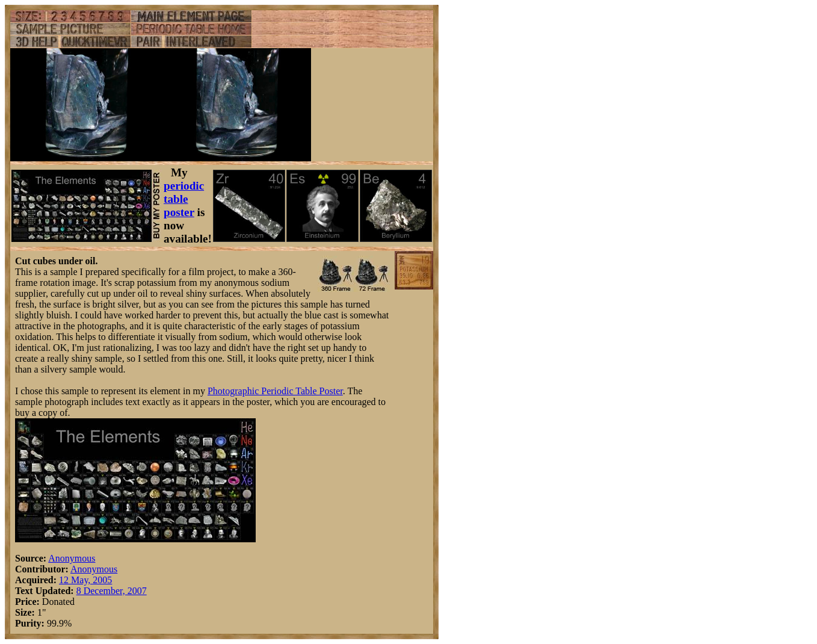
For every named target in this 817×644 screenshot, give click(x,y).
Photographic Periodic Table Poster (275, 391)
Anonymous (72, 558)
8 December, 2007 (112, 591)
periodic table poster (184, 199)
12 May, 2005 (85, 580)
